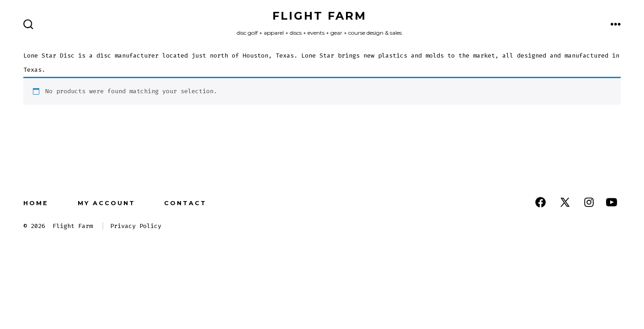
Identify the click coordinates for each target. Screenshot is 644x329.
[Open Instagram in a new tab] (589, 202)
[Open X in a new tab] (565, 202)
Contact (185, 203)
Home (36, 203)
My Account (106, 203)
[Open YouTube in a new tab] (612, 202)
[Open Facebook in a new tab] (540, 202)
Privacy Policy (136, 226)
